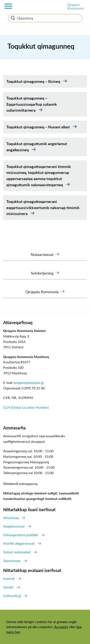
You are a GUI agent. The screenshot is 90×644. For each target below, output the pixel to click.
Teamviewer (12, 561)
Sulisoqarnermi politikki (21, 535)
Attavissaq (11, 518)
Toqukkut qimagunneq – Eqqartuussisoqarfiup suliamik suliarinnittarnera (32, 104)
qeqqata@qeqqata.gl (28, 382)
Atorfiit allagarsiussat (19, 543)
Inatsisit (9, 578)
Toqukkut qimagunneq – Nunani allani (39, 127)
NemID (8, 587)
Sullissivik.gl (12, 596)
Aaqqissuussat (14, 526)
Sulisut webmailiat (17, 552)
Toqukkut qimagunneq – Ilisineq (34, 81)
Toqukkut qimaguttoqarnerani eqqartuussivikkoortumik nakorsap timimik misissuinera (43, 208)
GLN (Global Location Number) (26, 407)
